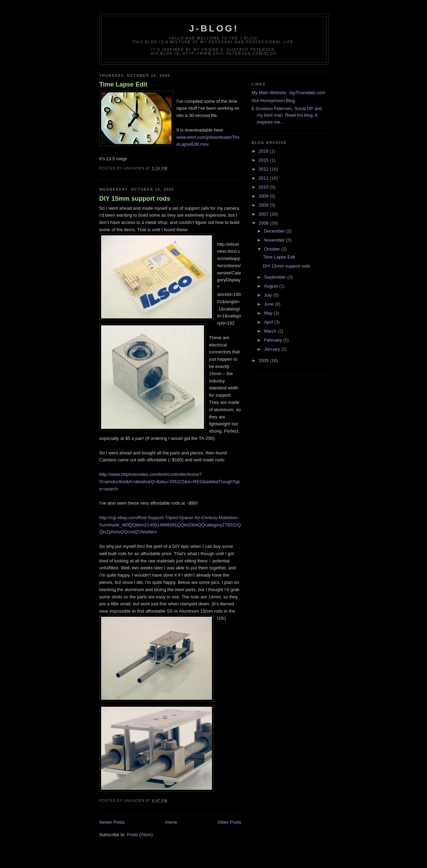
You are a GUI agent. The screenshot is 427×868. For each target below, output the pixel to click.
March (271, 331)
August (272, 286)
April (269, 322)
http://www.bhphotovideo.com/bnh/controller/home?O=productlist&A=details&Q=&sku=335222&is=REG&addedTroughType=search (170, 482)
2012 (264, 169)
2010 (264, 187)
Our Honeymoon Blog (273, 101)
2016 (264, 151)
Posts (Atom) (140, 835)
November (275, 240)
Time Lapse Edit (123, 84)
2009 (264, 196)
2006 (264, 223)
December (275, 231)
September (275, 277)
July (269, 295)
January (273, 349)
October (273, 249)
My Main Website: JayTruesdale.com (288, 93)
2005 (264, 360)
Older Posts (230, 822)
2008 (264, 205)
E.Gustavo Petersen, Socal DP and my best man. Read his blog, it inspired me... (287, 115)
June (269, 304)
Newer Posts (112, 822)
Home (171, 822)
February (274, 340)
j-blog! (214, 28)
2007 (264, 214)
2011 (264, 178)
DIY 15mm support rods (135, 199)
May (269, 313)
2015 (264, 160)
